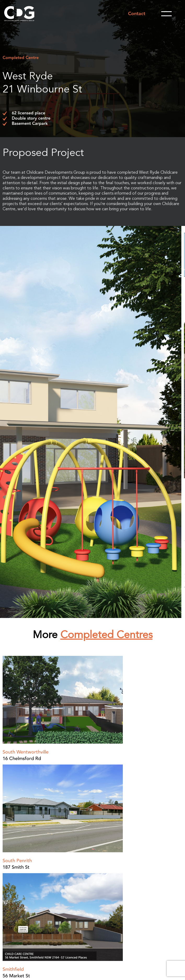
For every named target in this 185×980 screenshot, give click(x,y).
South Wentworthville (26, 752)
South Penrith (17, 861)
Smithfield (13, 969)
